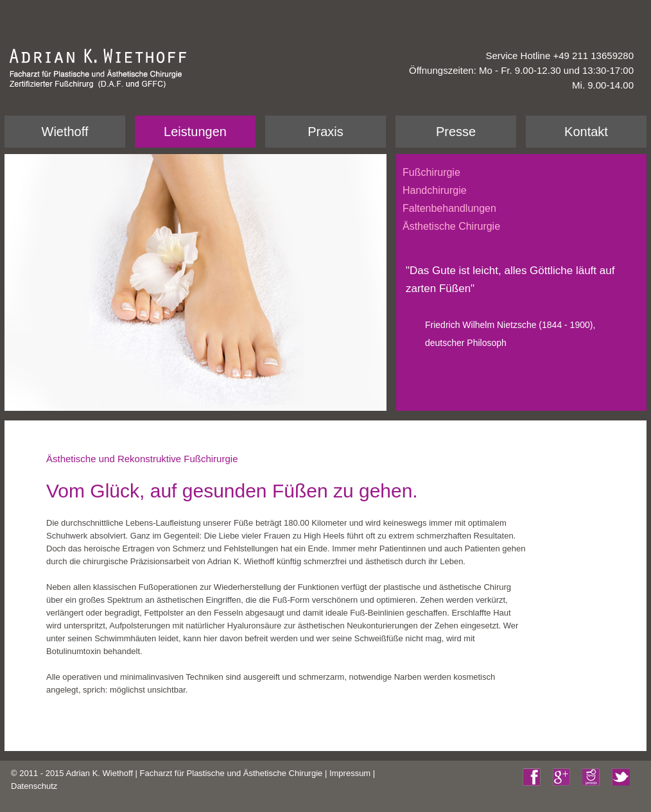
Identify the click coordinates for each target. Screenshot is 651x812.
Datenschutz (34, 786)
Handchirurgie (435, 190)
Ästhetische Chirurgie (451, 226)
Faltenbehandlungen (449, 208)
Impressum (350, 773)
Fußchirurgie (431, 172)
